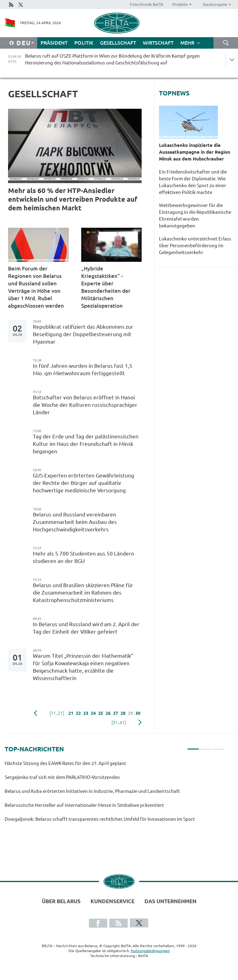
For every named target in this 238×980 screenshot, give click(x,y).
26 (108, 713)
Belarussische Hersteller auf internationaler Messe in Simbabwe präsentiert (85, 805)
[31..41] (119, 723)
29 (130, 713)
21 (71, 713)
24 (93, 713)
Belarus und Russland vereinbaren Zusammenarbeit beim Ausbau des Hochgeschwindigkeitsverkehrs (75, 522)
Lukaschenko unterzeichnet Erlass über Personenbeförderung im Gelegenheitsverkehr (195, 246)
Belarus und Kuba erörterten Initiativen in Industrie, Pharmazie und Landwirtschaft (92, 791)
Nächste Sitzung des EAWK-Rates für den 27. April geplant (66, 763)
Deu (24, 43)
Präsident (54, 43)
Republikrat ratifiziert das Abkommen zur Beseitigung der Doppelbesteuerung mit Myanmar (83, 334)
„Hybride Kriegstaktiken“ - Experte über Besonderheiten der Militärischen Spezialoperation (106, 287)
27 (116, 713)
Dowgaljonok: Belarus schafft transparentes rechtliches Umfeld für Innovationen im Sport (100, 819)
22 (78, 713)
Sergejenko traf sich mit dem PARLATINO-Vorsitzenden (63, 777)
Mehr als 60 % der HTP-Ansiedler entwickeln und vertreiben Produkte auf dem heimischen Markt (73, 199)
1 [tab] (193, 746)
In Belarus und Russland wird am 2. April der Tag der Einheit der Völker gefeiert (86, 628)
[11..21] (57, 713)
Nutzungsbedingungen (150, 951)
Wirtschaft (158, 43)
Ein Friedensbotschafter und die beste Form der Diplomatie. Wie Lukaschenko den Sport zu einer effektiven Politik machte (193, 182)
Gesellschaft (118, 43)
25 (101, 713)
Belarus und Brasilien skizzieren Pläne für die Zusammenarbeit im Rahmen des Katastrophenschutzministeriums (83, 593)
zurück (35, 713)
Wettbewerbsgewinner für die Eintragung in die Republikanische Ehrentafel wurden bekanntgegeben (195, 215)
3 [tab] (218, 746)
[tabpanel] (114, 794)
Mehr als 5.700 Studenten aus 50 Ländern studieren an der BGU (84, 557)
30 (138, 713)
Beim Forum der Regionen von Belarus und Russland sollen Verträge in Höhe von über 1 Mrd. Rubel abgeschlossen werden (37, 287)
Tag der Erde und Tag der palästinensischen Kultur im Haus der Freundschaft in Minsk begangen (86, 444)
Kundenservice (112, 901)
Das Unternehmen (170, 901)
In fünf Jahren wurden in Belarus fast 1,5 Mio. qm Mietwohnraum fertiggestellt (83, 369)
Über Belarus (61, 901)
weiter (140, 723)
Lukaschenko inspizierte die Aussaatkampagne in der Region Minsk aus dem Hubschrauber (195, 152)
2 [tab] (206, 746)
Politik (84, 43)
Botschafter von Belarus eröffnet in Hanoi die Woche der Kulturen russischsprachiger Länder (85, 405)
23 (86, 713)
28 (123, 713)
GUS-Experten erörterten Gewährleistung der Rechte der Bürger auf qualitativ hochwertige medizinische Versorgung (84, 483)
